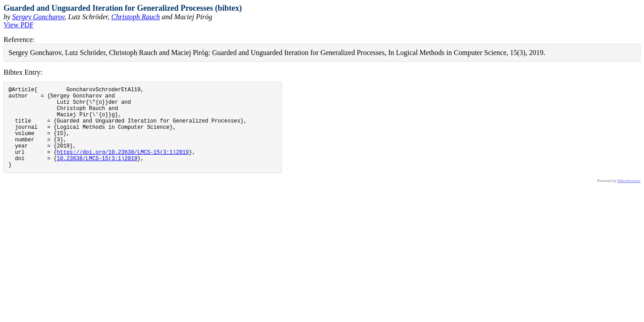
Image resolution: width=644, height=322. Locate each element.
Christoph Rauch (136, 17)
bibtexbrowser (629, 198)
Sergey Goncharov (38, 17)
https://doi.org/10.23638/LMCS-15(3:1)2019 (123, 167)
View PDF (19, 25)
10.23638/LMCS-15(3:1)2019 (97, 174)
